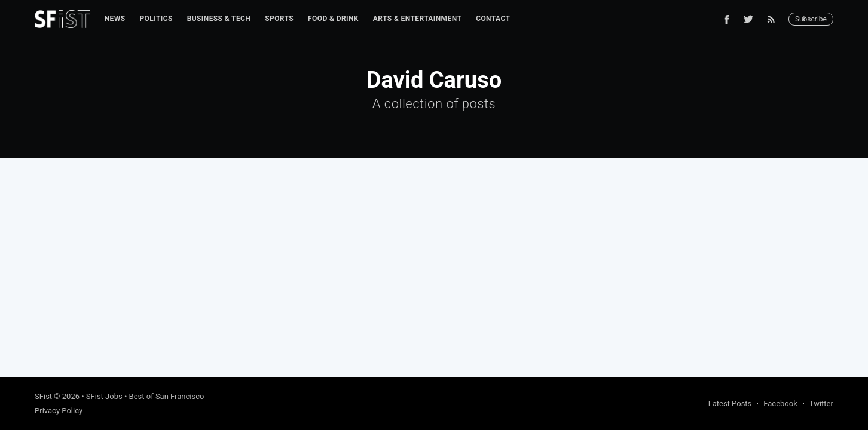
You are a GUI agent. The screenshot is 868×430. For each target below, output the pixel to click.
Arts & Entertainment (417, 19)
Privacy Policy (59, 411)
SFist (43, 396)
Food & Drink (333, 19)
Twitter (821, 403)
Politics (156, 19)
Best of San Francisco (167, 396)
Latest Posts (730, 403)
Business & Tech (219, 19)
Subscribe (811, 19)
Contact (493, 19)
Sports (279, 19)
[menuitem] (115, 19)
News (115, 19)
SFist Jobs (104, 396)
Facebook (780, 403)
